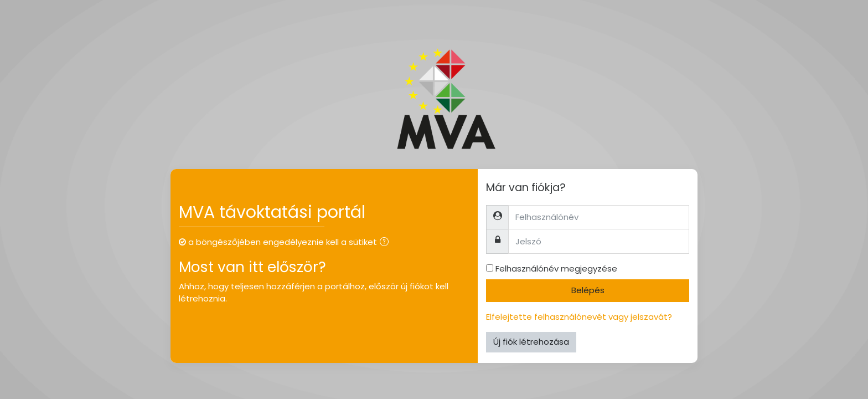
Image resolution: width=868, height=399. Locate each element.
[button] (386, 243)
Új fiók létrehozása (531, 342)
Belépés (588, 290)
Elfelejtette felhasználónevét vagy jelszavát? (579, 317)
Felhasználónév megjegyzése (556, 268)
